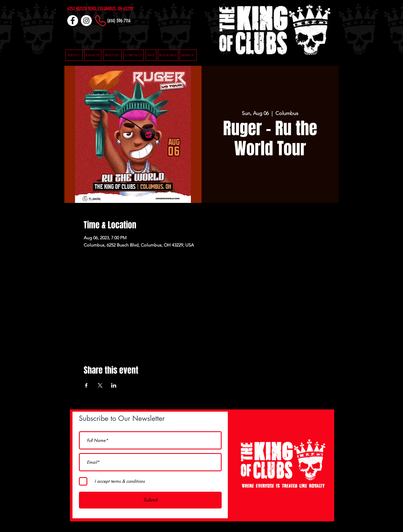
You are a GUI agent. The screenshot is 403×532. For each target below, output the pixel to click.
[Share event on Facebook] (86, 385)
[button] (151, 55)
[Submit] (150, 500)
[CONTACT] (134, 55)
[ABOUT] (74, 55)
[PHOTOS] (112, 55)
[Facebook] (73, 21)
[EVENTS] (93, 55)
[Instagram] (86, 21)
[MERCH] (188, 55)
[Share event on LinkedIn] (114, 385)
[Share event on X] (100, 385)
